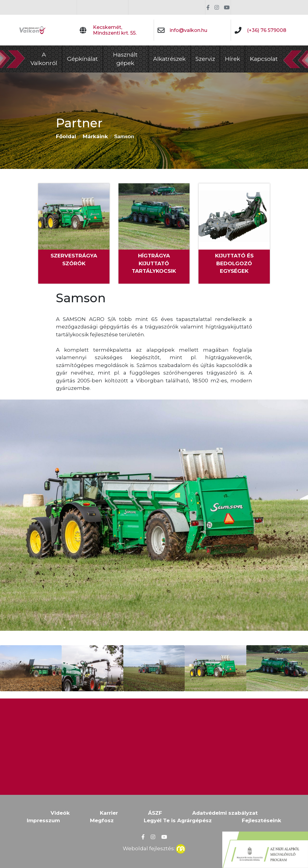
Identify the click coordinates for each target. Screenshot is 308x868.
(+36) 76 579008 (267, 30)
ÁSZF (155, 813)
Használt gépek (125, 59)
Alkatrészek (169, 59)
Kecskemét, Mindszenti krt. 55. (115, 30)
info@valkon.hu (188, 30)
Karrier (109, 813)
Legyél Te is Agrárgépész (178, 820)
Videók (60, 813)
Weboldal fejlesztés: (154, 848)
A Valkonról (44, 59)
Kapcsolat (264, 59)
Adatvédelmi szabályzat (225, 813)
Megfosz (102, 820)
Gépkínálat (82, 59)
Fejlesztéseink (262, 820)
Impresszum (43, 820)
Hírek (233, 59)
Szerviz (205, 59)
